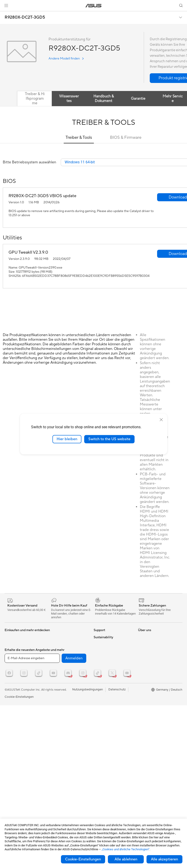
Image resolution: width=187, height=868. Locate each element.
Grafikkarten (13, 665)
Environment (147, 713)
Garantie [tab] (138, 99)
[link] (93, 6)
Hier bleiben (67, 439)
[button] (6, 6)
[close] (161, 420)
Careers (99, 800)
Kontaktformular (105, 637)
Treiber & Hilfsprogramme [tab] (35, 99)
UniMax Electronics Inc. (110, 783)
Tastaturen (55, 658)
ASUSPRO (145, 637)
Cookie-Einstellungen (83, 859)
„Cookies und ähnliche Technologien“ (126, 849)
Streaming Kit (57, 679)
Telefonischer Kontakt (108, 658)
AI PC (142, 672)
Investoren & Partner (108, 748)
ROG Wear (145, 651)
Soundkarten (13, 693)
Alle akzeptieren (164, 859)
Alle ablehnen (126, 859)
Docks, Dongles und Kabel (66, 697)
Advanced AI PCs (150, 679)
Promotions (146, 644)
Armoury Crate (148, 686)
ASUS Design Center (152, 658)
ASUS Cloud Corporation (111, 776)
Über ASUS (101, 720)
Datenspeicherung (17, 707)
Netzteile (11, 686)
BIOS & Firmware (126, 138)
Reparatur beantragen (109, 651)
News (97, 727)
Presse (98, 741)
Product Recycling (106, 707)
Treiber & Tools (79, 138)
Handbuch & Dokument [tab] (104, 99)
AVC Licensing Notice (153, 665)
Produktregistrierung (108, 665)
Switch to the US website (109, 439)
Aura (141, 692)
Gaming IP (55, 703)
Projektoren (13, 644)
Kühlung (10, 679)
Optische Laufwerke (18, 700)
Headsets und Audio (62, 672)
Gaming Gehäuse (16, 672)
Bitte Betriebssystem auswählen (29, 162)
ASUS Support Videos (109, 689)
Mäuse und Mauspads (63, 665)
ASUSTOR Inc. (104, 769)
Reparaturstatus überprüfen (112, 644)
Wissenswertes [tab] (69, 99)
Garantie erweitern (106, 682)
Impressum (101, 755)
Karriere (99, 762)
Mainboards (13, 658)
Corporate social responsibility (105, 791)
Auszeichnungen (105, 734)
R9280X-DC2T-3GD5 (25, 17)
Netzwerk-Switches (61, 644)
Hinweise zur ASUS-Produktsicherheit (107, 674)
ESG (141, 706)
